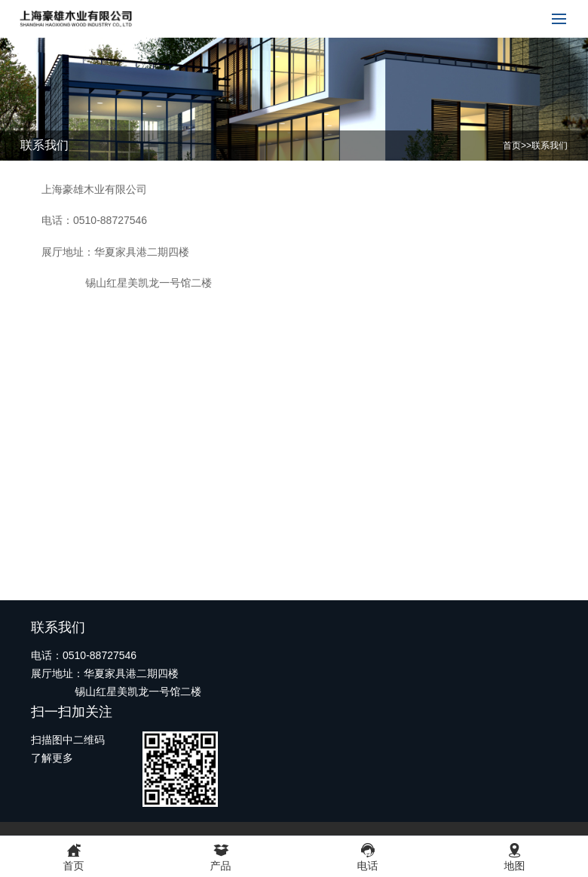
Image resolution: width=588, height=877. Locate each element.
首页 (512, 146)
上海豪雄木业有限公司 (94, 189)
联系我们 (550, 146)
